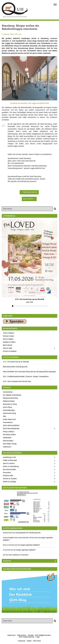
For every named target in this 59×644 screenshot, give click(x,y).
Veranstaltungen (9, 410)
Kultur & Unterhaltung (11, 466)
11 (34, 306)
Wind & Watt (7, 348)
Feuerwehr (7, 472)
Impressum (7, 447)
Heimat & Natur (9, 336)
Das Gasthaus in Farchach (19, 555)
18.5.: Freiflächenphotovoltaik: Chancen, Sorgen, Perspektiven (26, 376)
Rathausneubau (9, 401)
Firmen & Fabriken (10, 351)
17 (47, 306)
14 (40, 306)
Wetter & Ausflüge (10, 482)
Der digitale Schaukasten (12, 395)
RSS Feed (37, 641)
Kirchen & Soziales (10, 479)
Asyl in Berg (7, 407)
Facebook (21, 641)
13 (38, 306)
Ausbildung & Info (9, 457)
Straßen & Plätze (9, 342)
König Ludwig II (9, 432)
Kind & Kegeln (8, 339)
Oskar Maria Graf (9, 419)
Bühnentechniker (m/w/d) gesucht (15, 367)
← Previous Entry (29, 192)
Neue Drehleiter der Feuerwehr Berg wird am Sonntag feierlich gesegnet (29, 372)
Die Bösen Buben (9, 435)
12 (36, 306)
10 (32, 306)
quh (20, 34)
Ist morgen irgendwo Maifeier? (29, 545)
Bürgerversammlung (10, 398)
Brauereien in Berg (10, 404)
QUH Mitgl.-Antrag (10, 444)
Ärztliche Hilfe (8, 476)
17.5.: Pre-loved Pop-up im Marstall (16, 362)
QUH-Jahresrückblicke (11, 425)
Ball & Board (8, 345)
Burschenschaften (10, 469)
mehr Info (29, 302)
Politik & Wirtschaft (10, 460)
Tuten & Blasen (9, 333)
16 (44, 306)
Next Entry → (29, 199)
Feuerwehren (8, 422)
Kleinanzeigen (8, 441)
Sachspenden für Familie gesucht (28, 533)
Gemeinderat (8, 392)
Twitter (29, 641)
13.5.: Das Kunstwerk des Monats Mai (17, 381)
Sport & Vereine (9, 463)
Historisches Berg (9, 413)
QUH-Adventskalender (11, 428)
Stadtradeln (7, 438)
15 (42, 306)
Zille (4, 416)
